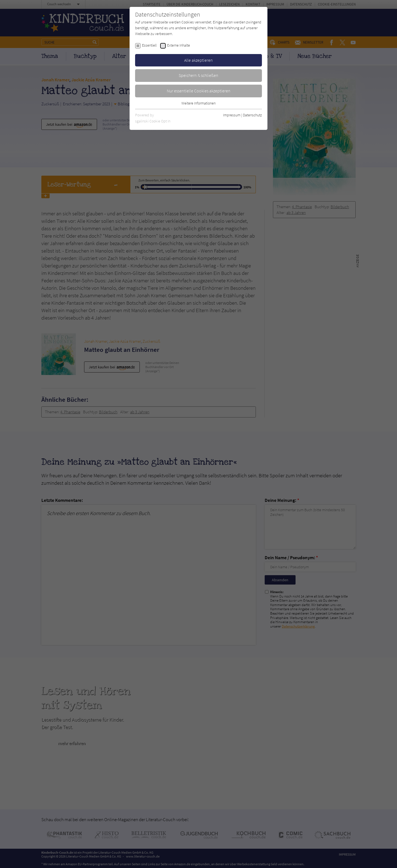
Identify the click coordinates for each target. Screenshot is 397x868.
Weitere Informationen (198, 103)
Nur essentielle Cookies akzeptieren (199, 91)
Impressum (232, 115)
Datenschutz (252, 115)
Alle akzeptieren (198, 60)
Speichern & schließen (198, 75)
